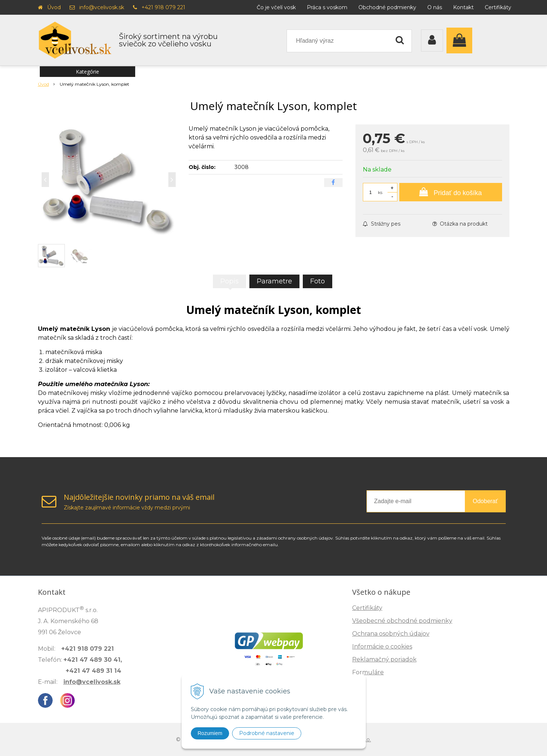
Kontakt (463, 7)
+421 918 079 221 (163, 7)
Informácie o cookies (382, 647)
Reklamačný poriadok (384, 659)
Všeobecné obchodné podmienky (402, 621)
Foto (318, 281)
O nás (435, 7)
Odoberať (485, 501)
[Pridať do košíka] (451, 192)
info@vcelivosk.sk (102, 7)
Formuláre (368, 672)
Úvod (54, 7)
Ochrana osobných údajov (391, 634)
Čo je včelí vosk (276, 7)
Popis (229, 281)
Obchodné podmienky (387, 7)
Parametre (274, 281)
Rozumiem (210, 733)
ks (380, 192)
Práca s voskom (327, 7)
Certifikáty (498, 7)
